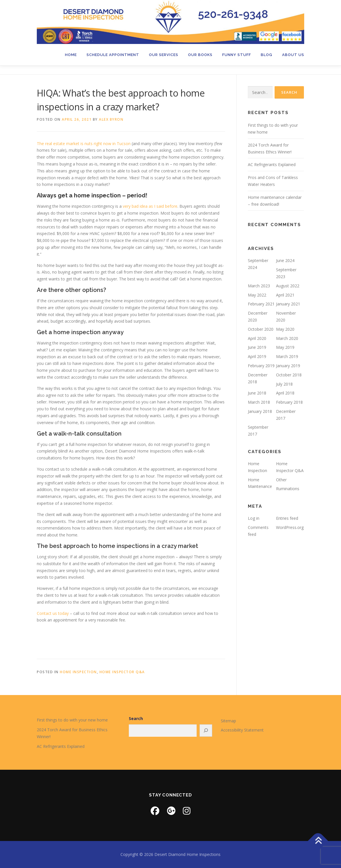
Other (281, 480)
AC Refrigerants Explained (272, 164)
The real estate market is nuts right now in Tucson (84, 144)
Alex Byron (111, 119)
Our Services (164, 55)
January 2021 (288, 304)
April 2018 (285, 393)
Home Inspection (78, 672)
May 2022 (257, 295)
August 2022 (288, 286)
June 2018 (257, 393)
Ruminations (288, 489)
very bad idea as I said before (150, 206)
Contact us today (53, 613)
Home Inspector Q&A (122, 672)
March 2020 (287, 338)
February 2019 (261, 366)
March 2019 (287, 356)
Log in (254, 518)
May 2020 (285, 329)
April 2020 (257, 338)
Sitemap (228, 721)
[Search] (206, 731)
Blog (267, 55)
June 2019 (257, 347)
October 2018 (289, 375)
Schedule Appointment (113, 55)
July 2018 (284, 384)
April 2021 (285, 295)
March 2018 (259, 402)
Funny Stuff (237, 55)
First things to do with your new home (72, 720)
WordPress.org (290, 527)
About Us (293, 55)
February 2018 (289, 402)
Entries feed (287, 518)
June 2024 (285, 260)
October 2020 (261, 329)
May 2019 (285, 347)
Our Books (200, 55)
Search (136, 718)
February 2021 (261, 304)
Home (71, 55)
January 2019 (288, 366)
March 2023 (259, 286)
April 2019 (257, 356)
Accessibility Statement (242, 730)
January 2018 (260, 411)
